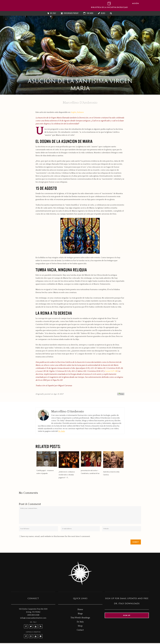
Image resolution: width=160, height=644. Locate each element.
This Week (90, 13)
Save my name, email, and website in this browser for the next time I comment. (56, 536)
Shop (80, 626)
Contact (80, 630)
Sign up (127, 615)
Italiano (80, 112)
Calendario (67, 76)
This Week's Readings (80, 618)
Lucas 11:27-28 (111, 371)
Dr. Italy (53, 13)
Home (53, 76)
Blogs (103, 13)
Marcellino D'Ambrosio (80, 103)
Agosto (74, 76)
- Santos (59, 76)
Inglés (74, 112)
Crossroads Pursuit (71, 13)
